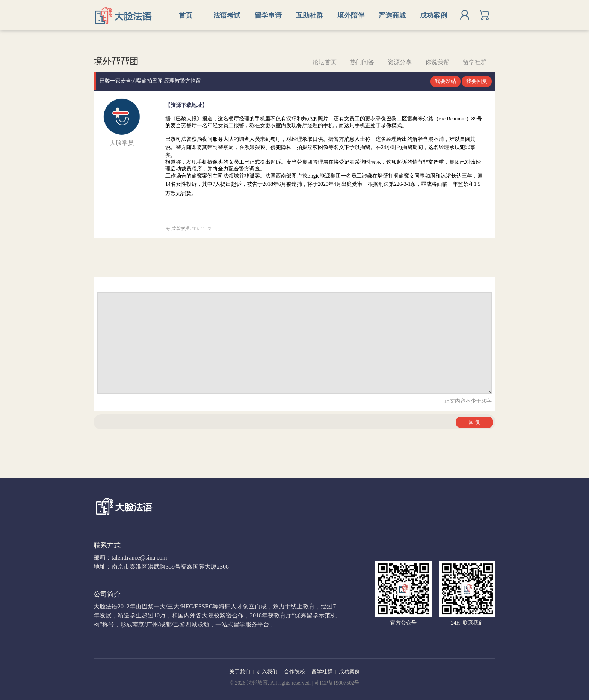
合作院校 (294, 672)
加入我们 (267, 672)
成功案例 (433, 15)
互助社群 (310, 15)
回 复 (474, 422)
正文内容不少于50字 (468, 401)
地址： (103, 567)
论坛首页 (325, 62)
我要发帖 (446, 81)
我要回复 (477, 81)
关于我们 (240, 672)
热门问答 (362, 62)
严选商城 (392, 15)
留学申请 (268, 15)
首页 (186, 15)
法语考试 (227, 15)
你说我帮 (437, 62)
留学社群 (475, 62)
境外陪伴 (351, 15)
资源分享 (400, 62)
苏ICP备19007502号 (337, 683)
